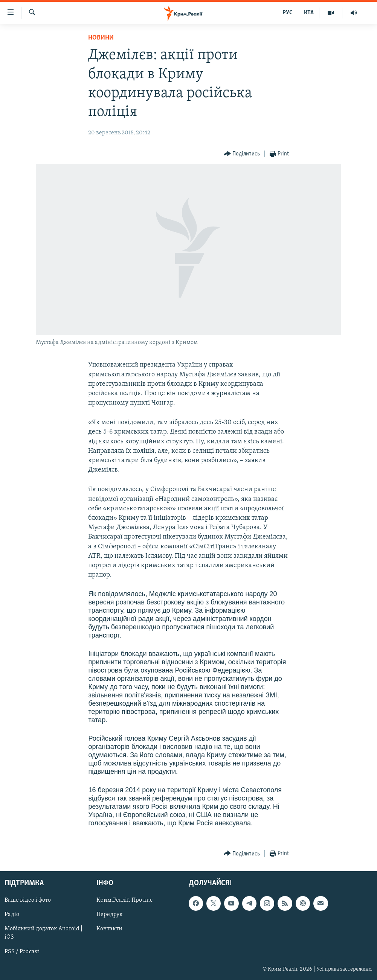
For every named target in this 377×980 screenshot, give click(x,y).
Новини (101, 38)
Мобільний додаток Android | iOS (43, 933)
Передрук (110, 915)
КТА (309, 13)
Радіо (12, 915)
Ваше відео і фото (28, 901)
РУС (288, 13)
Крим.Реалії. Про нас (124, 901)
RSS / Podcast (22, 952)
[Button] (242, 154)
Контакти (109, 929)
